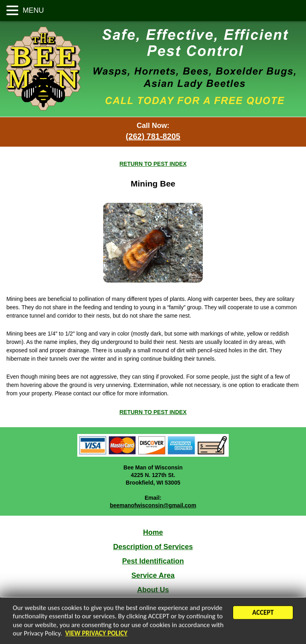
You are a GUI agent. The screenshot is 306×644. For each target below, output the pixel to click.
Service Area (153, 575)
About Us (153, 590)
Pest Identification (153, 561)
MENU (32, 10)
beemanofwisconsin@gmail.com (153, 505)
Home (153, 532)
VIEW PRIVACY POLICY (96, 634)
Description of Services (153, 547)
